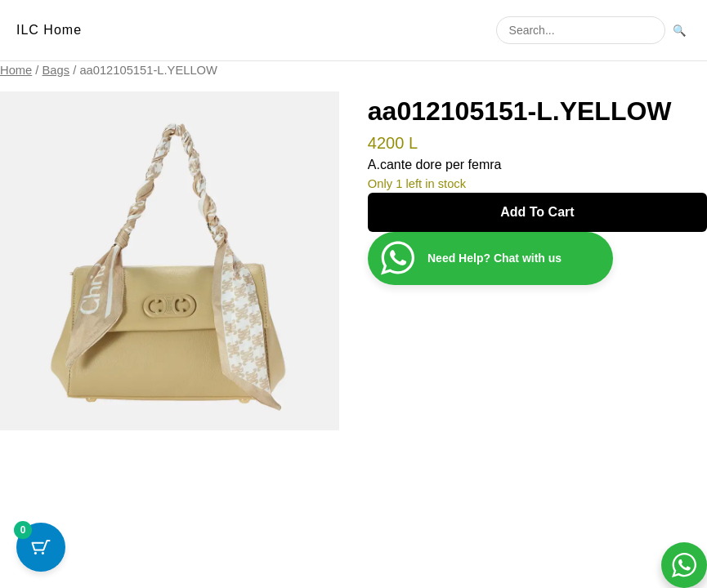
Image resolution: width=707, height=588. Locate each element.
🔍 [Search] (680, 31)
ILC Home (49, 30)
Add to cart (537, 212)
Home (16, 70)
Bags (56, 70)
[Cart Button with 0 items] (41, 547)
